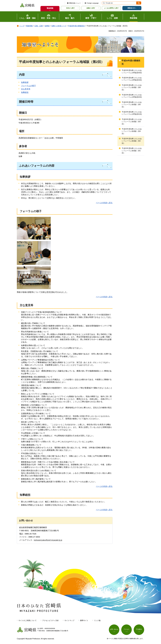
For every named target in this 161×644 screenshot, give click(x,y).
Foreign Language (93, 3)
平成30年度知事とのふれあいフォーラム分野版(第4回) (132, 71)
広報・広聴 (39, 26)
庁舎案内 (139, 629)
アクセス (126, 629)
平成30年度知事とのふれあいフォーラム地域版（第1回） (132, 151)
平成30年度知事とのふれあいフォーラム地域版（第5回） (132, 105)
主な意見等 (26, 89)
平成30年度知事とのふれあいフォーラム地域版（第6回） (132, 87)
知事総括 (25, 92)
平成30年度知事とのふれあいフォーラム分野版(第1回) (132, 113)
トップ (22, 26)
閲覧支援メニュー (75, 3)
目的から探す (70, 8)
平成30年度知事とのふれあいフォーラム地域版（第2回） (132, 141)
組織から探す (91, 8)
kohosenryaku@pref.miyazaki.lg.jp (48, 540)
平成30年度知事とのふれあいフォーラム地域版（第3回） (132, 122)
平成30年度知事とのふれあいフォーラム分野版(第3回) (132, 79)
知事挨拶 (25, 82)
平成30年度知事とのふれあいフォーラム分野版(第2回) (132, 96)
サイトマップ (69, 620)
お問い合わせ (114, 629)
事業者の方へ (132, 8)
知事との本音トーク (59, 26)
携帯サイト (84, 620)
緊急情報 (50, 8)
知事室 (47, 26)
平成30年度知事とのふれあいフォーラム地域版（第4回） (132, 131)
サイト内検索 (103, 3)
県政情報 (29, 26)
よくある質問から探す (111, 8)
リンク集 (97, 620)
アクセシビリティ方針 (51, 620)
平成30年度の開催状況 (76, 26)
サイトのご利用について (28, 620)
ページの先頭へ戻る (104, 203)
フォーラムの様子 (28, 86)
